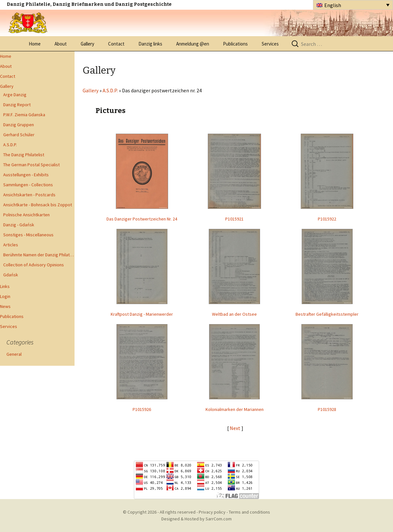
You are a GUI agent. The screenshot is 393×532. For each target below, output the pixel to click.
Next (236, 428)
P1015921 (234, 219)
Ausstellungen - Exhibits (26, 175)
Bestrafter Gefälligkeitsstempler (327, 314)
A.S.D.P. (10, 145)
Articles (11, 245)
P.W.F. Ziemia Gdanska (24, 115)
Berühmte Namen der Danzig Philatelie (39, 255)
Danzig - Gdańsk (19, 225)
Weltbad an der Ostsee (234, 314)
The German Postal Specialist (31, 165)
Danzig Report (17, 105)
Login (5, 296)
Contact (116, 44)
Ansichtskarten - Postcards (29, 195)
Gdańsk (11, 275)
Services (270, 44)
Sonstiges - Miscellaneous (28, 235)
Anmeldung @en (193, 44)
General (14, 354)
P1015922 (327, 219)
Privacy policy (212, 512)
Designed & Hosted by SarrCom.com (196, 519)
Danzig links (150, 44)
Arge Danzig (15, 95)
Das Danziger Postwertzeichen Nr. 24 (142, 219)
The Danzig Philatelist (24, 155)
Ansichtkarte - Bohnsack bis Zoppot (38, 205)
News (5, 306)
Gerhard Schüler (19, 135)
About (61, 44)
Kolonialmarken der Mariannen (235, 409)
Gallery (87, 44)
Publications (235, 44)
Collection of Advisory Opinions (34, 265)
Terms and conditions (249, 512)
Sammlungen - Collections (28, 185)
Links (5, 286)
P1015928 (327, 409)
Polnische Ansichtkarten (26, 215)
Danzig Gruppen (19, 125)
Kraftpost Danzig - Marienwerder (142, 314)
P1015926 (142, 409)
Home (35, 44)
